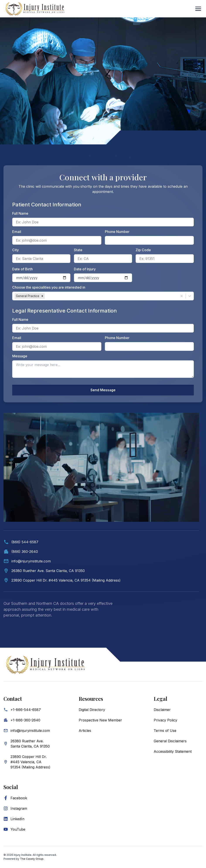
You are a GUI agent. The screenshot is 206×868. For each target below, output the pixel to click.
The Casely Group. (32, 859)
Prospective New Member (100, 720)
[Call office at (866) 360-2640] (101, 552)
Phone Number (117, 232)
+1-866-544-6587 (26, 710)
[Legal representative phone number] (149, 346)
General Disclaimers (170, 741)
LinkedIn (17, 819)
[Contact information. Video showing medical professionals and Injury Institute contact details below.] (101, 520)
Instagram (19, 809)
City (15, 250)
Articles (85, 731)
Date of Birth (22, 269)
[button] (42, 296)
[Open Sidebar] (198, 9)
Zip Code (143, 250)
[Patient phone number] (149, 240)
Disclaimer (162, 710)
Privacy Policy (165, 720)
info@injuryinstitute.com (30, 731)
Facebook (19, 798)
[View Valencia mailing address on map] (101, 580)
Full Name (20, 213)
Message (20, 356)
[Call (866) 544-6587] (101, 542)
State (78, 250)
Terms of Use (165, 731)
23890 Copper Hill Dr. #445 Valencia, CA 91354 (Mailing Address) (30, 762)
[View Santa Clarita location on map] (101, 571)
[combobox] (46, 296)
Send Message (103, 390)
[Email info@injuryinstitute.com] (101, 561)
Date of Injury (85, 269)
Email (17, 232)
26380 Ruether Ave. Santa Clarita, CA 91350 (30, 744)
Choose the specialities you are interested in (49, 287)
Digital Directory (92, 710)
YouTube (18, 830)
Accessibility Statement (173, 752)
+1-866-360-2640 (25, 720)
